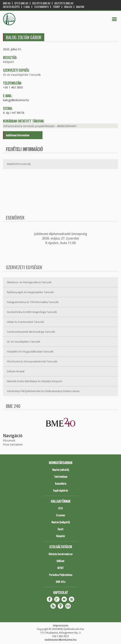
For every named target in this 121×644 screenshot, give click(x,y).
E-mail (27, 7)
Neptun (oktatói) (61, 470)
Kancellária (61, 483)
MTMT (60, 568)
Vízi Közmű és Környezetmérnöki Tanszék (32, 361)
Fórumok (9, 440)
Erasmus (61, 515)
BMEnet (60, 561)
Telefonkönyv (41, 7)
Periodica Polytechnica (61, 575)
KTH (60, 508)
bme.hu (7, 3)
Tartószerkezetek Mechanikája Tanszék (31, 332)
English (68, 7)
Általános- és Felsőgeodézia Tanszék (29, 282)
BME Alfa (60, 582)
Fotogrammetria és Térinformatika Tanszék (33, 302)
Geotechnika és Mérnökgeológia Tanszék (32, 312)
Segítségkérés (60, 490)
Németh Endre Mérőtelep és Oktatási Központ (35, 381)
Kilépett (9, 62)
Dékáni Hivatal (16, 371)
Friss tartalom (13, 444)
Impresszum (61, 625)
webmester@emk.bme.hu (61, 640)
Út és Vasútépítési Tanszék (22, 75)
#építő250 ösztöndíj (19, 164)
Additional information (18, 135)
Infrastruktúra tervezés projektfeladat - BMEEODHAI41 (40, 126)
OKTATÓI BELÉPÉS (11, 7)
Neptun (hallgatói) (61, 522)
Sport (60, 529)
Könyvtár (61, 536)
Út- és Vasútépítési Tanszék (24, 342)
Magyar (80, 7)
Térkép (56, 7)
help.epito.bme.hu (64, 3)
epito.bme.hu (21, 3)
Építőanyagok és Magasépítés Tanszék (30, 292)
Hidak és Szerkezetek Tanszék (26, 322)
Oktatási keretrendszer (61, 554)
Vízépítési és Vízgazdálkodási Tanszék (30, 351)
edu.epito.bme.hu (41, 3)
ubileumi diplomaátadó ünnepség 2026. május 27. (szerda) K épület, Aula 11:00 (61, 238)
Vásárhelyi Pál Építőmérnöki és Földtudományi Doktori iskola (43, 391)
